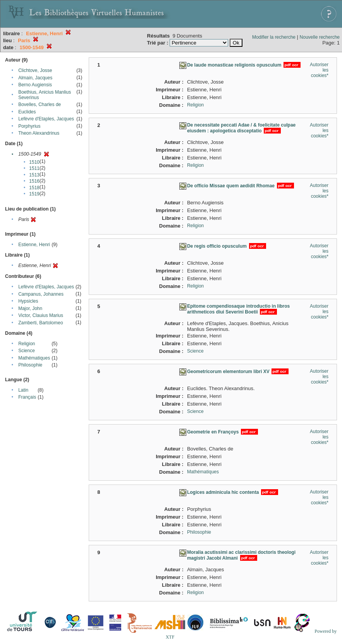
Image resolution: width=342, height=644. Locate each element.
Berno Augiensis (35, 85)
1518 (34, 188)
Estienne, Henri (34, 245)
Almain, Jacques (35, 78)
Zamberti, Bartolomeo (40, 323)
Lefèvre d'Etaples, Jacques (46, 119)
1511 (34, 168)
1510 (34, 162)
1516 (34, 181)
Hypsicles (28, 301)
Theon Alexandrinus (39, 133)
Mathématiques (34, 358)
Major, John (30, 308)
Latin (23, 390)
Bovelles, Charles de (40, 104)
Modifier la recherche (274, 37)
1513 (34, 175)
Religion (27, 344)
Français (27, 397)
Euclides (27, 112)
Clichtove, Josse (35, 70)
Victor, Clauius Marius (41, 315)
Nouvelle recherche (320, 37)
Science (27, 351)
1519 (34, 194)
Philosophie (30, 365)
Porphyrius (29, 126)
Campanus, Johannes (41, 294)
